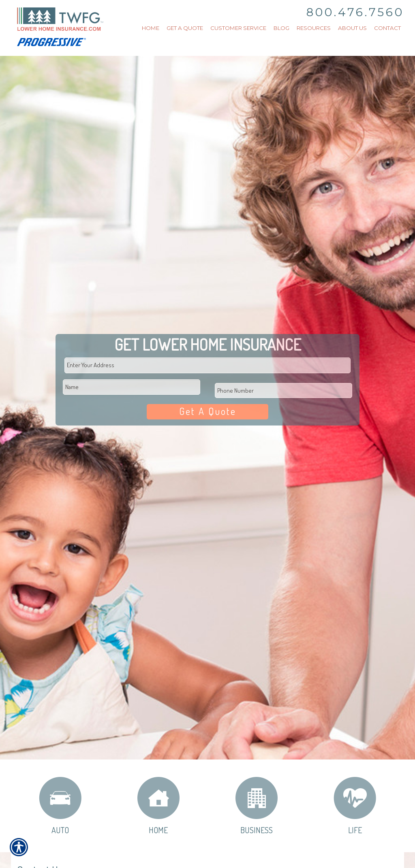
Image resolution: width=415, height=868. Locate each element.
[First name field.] (131, 386)
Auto (60, 805)
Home (158, 805)
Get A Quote (207, 411)
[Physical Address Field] (207, 365)
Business (257, 805)
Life (355, 805)
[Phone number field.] (283, 390)
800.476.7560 (355, 12)
